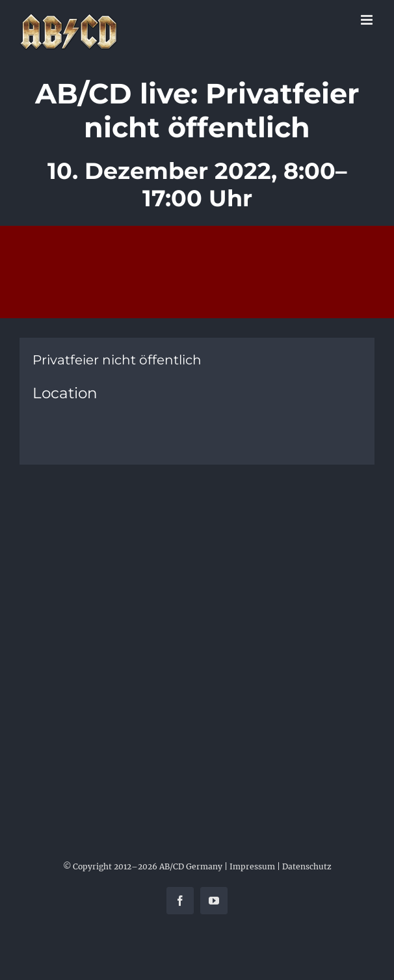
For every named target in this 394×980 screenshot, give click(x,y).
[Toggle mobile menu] (368, 20)
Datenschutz (307, 866)
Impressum (252, 866)
